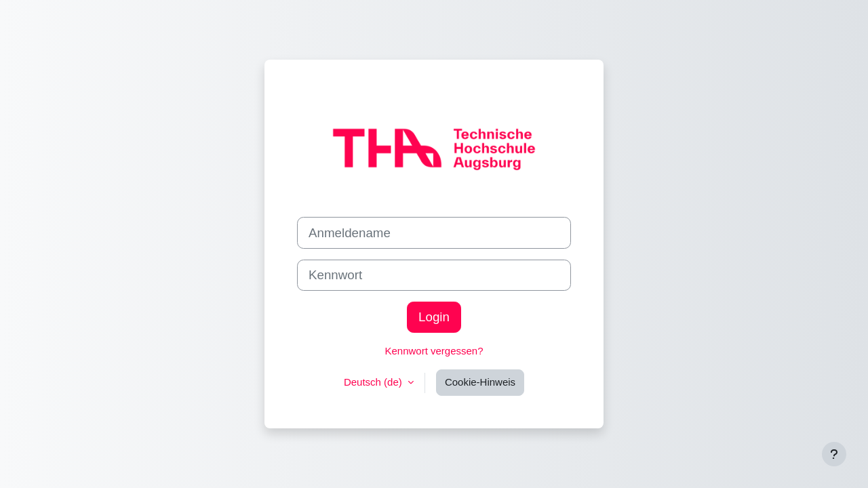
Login (434, 317)
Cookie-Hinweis (480, 382)
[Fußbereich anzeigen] (834, 454)
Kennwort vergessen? (434, 351)
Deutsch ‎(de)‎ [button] (374, 382)
